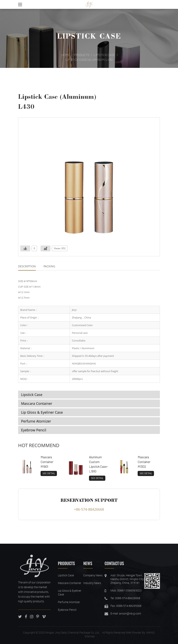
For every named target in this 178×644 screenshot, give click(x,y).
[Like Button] (25, 248)
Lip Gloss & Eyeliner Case (42, 412)
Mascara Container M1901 (47, 462)
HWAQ (150, 632)
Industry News (92, 583)
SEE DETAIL (49, 473)
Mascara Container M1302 (144, 462)
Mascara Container (37, 403)
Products (82, 55)
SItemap (90, 636)
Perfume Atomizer (36, 421)
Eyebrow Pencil (34, 430)
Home (66, 55)
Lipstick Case (89, 36)
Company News (93, 575)
